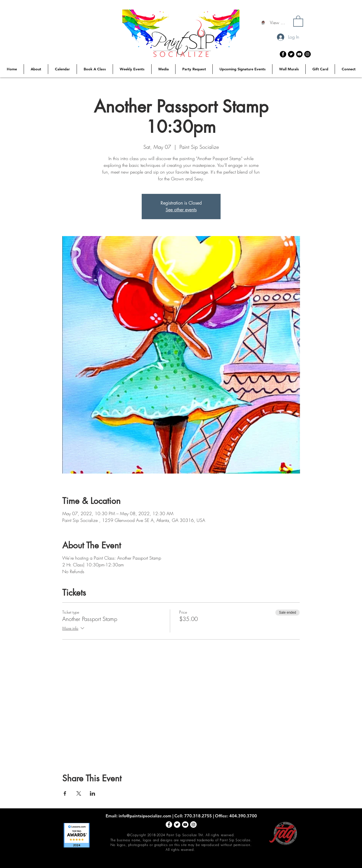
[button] (298, 21)
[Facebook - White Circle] (169, 825)
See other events (181, 210)
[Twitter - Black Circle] (291, 54)
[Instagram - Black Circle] (307, 54)
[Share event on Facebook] (65, 793)
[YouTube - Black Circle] (299, 54)
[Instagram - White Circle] (193, 825)
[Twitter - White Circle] (177, 825)
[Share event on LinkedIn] (93, 793)
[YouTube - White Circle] (185, 825)
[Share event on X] (79, 793)
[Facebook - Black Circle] (283, 54)
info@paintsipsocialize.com (145, 816)
